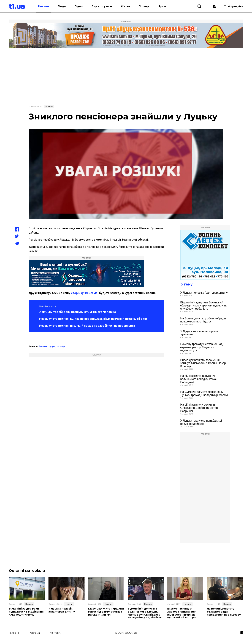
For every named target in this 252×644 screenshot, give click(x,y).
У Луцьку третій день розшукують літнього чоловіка (78, 312)
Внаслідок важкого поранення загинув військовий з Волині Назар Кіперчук (203, 363)
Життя (125, 6)
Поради (144, 6)
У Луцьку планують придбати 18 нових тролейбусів (201, 422)
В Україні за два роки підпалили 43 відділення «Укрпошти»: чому (26, 612)
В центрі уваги (102, 6)
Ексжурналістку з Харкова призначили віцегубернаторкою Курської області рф (182, 613)
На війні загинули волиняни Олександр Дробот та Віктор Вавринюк (199, 408)
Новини (44, 6)
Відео (79, 6)
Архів (162, 6)
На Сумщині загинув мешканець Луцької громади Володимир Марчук (204, 393)
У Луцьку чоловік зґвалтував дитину (204, 293)
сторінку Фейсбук (84, 293)
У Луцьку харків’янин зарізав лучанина (199, 333)
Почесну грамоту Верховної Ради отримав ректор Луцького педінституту (202, 347)
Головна (14, 633)
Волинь (43, 346)
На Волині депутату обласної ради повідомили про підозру (203, 320)
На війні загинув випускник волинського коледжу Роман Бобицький (199, 379)
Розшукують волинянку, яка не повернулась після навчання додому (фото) (93, 319)
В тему (186, 284)
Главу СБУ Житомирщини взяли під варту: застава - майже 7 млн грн (106, 612)
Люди (62, 6)
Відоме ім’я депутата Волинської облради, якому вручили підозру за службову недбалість (203, 306)
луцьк (52, 346)
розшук (61, 346)
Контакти (55, 633)
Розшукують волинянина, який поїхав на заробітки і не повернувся (87, 326)
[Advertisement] (126, 76)
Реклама (34, 633)
